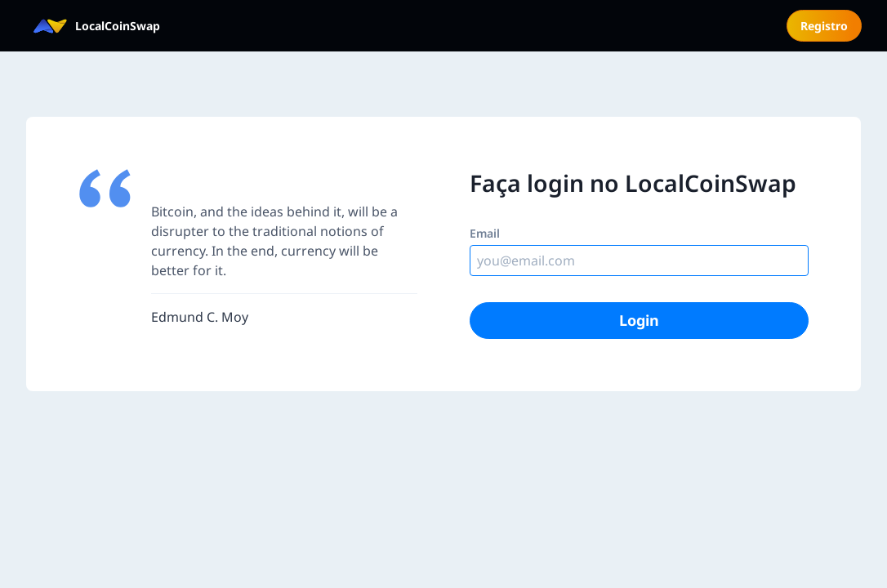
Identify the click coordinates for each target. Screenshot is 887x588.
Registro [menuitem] (824, 26)
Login (639, 320)
